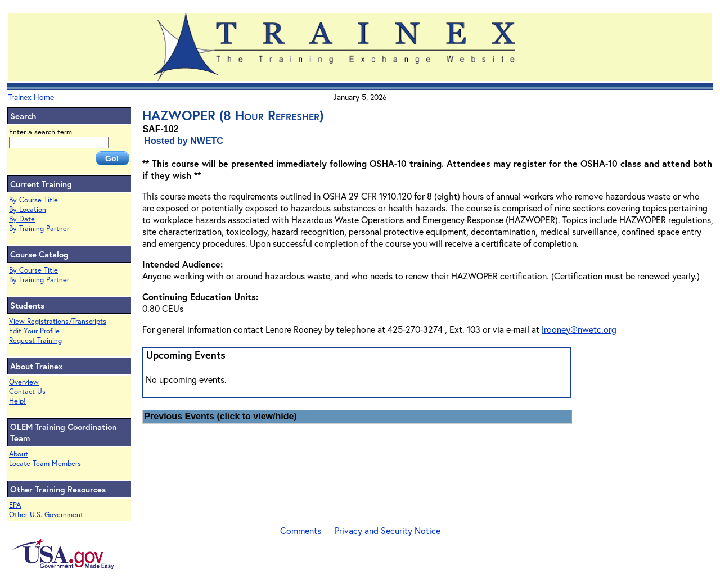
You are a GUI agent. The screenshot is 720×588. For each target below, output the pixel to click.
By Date (22, 219)
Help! (17, 401)
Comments (301, 530)
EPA (15, 505)
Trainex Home (31, 97)
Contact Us (27, 392)
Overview (24, 382)
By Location (28, 209)
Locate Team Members (45, 463)
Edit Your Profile (34, 331)
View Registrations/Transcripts (58, 321)
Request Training (35, 340)
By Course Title (33, 200)
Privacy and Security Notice (388, 530)
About (19, 454)
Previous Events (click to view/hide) (220, 416)
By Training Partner (39, 229)
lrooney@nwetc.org (579, 329)
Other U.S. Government (46, 515)
